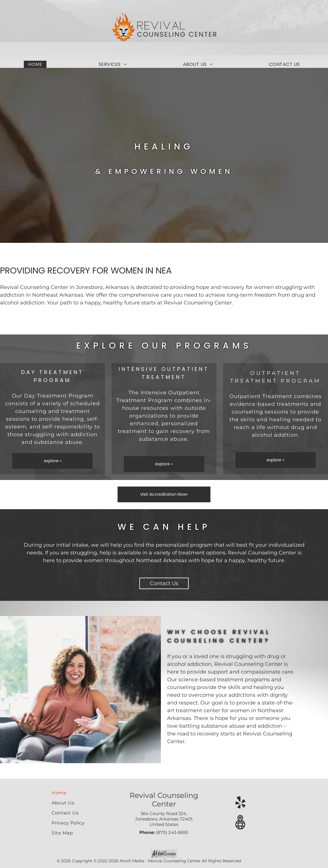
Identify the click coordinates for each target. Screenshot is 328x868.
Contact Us (164, 583)
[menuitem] (35, 64)
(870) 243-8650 (172, 832)
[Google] (240, 823)
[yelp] (240, 803)
